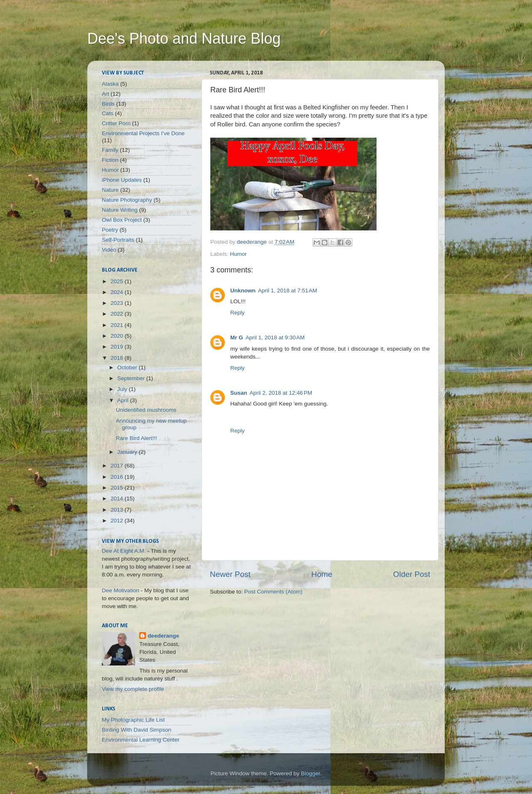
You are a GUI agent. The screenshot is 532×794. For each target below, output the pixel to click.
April (124, 400)
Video (109, 250)
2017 (118, 466)
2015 (118, 488)
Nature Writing (120, 210)
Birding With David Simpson (137, 730)
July (123, 389)
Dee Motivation (121, 590)
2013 (118, 510)
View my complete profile (133, 689)
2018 (118, 358)
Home (322, 574)
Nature (110, 190)
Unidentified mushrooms (146, 410)
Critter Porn (116, 123)
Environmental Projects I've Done (143, 133)
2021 (118, 325)
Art (105, 94)
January (128, 452)
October (128, 367)
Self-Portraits (118, 240)
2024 (118, 292)
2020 (118, 336)
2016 (118, 477)
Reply (238, 313)
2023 (118, 303)
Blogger (310, 773)
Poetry (110, 230)
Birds (108, 104)
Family (110, 150)
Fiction (110, 160)
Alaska (110, 84)
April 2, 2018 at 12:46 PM (281, 393)
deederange (163, 636)
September (132, 378)
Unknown (243, 291)
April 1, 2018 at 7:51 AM (288, 291)
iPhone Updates (122, 180)
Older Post (412, 574)
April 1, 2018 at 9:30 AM (275, 338)
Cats (108, 113)
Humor (238, 254)
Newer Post (230, 574)
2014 (118, 498)
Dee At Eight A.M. (124, 551)
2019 (118, 347)
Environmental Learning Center (141, 740)
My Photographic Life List (133, 720)
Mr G (237, 338)
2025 (118, 281)
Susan (239, 393)
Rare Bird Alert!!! (137, 438)
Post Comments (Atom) (273, 592)
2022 (118, 314)
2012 (118, 521)
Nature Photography (127, 200)
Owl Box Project (122, 220)
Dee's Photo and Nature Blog (184, 38)
